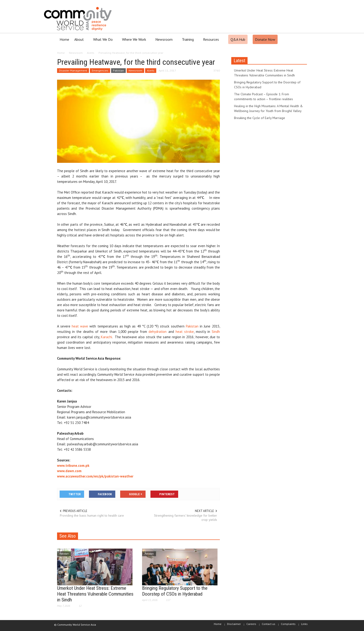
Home (64, 39)
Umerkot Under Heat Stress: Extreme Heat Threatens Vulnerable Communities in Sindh (95, 594)
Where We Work (135, 41)
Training (189, 41)
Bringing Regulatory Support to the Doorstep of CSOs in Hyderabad (175, 591)
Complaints (288, 624)
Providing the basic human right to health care (92, 515)
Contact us (269, 624)
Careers (251, 624)
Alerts (151, 70)
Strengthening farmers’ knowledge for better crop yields (185, 518)
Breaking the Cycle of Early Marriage (260, 118)
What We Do (104, 41)
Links (304, 624)
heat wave (80, 326)
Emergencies (100, 70)
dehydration (158, 332)
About (80, 41)
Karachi (106, 337)
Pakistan (118, 70)
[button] (303, 39)
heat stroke (185, 332)
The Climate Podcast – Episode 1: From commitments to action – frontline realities (264, 97)
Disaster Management (73, 70)
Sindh (216, 332)
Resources (212, 41)
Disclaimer (234, 624)
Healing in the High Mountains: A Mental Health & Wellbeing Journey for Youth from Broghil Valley (268, 108)
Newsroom (165, 41)
